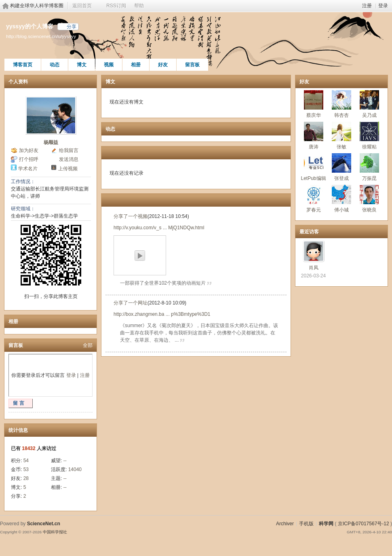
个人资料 (18, 82)
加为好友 (29, 150)
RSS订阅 (116, 6)
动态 (55, 65)
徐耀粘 (369, 147)
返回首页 (82, 6)
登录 (383, 6)
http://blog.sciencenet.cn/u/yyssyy (41, 36)
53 (26, 469)
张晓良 (369, 210)
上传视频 (68, 169)
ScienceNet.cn (44, 524)
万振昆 (369, 178)
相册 (136, 65)
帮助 (139, 6)
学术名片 (28, 169)
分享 (72, 27)
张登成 (341, 178)
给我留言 (69, 150)
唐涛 (314, 147)
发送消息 (69, 159)
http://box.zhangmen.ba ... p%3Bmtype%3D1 (162, 314)
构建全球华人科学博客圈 (37, 6)
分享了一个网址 (131, 303)
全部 (88, 345)
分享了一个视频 (131, 216)
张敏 (341, 147)
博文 (82, 65)
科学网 (326, 524)
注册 (367, 6)
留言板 (192, 65)
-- (65, 461)
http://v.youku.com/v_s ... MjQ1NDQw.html (159, 228)
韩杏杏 (341, 115)
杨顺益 (51, 142)
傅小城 (341, 210)
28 (26, 478)
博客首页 (23, 65)
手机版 (306, 524)
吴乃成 (369, 115)
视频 (109, 65)
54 (26, 461)
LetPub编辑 (313, 178)
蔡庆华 (314, 115)
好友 (163, 65)
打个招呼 (29, 159)
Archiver (285, 524)
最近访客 (309, 232)
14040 (75, 469)
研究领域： (23, 209)
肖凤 (314, 268)
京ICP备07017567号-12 (364, 524)
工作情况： (23, 182)
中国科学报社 (55, 532)
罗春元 (314, 210)
